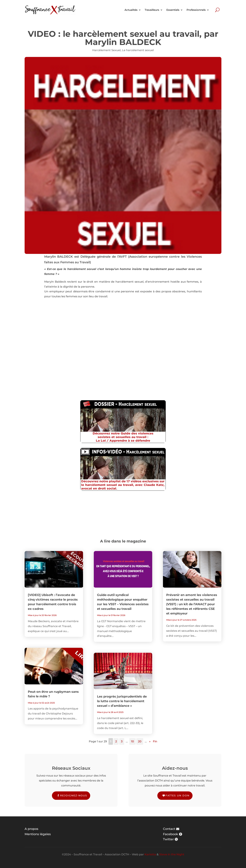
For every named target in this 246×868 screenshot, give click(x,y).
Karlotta (150, 854)
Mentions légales (38, 834)
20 (140, 741)
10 (132, 741)
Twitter (168, 839)
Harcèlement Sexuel (106, 50)
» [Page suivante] (150, 741)
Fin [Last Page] (155, 741)
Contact (169, 829)
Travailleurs (152, 10)
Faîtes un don (177, 796)
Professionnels (196, 10)
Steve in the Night (172, 854)
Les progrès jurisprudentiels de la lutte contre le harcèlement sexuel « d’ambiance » (122, 701)
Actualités (131, 10)
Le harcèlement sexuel (138, 50)
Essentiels (173, 10)
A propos (31, 829)
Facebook (170, 834)
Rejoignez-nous (74, 796)
